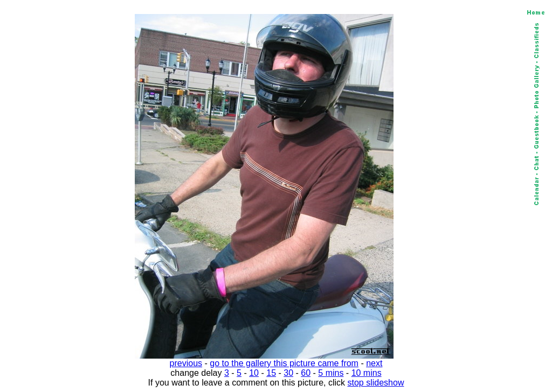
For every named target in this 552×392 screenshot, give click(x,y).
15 (271, 373)
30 (288, 373)
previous (186, 363)
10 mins (367, 373)
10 (254, 373)
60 (306, 373)
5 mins (331, 373)
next (374, 363)
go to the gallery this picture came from (284, 363)
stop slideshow (376, 383)
